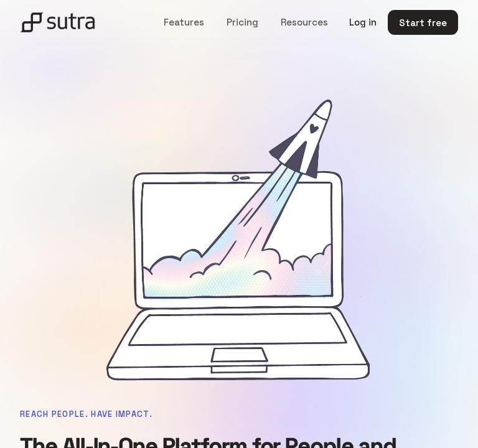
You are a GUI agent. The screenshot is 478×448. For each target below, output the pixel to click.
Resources (304, 22)
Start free (423, 23)
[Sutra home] (58, 22)
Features (184, 22)
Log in (363, 22)
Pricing (242, 22)
